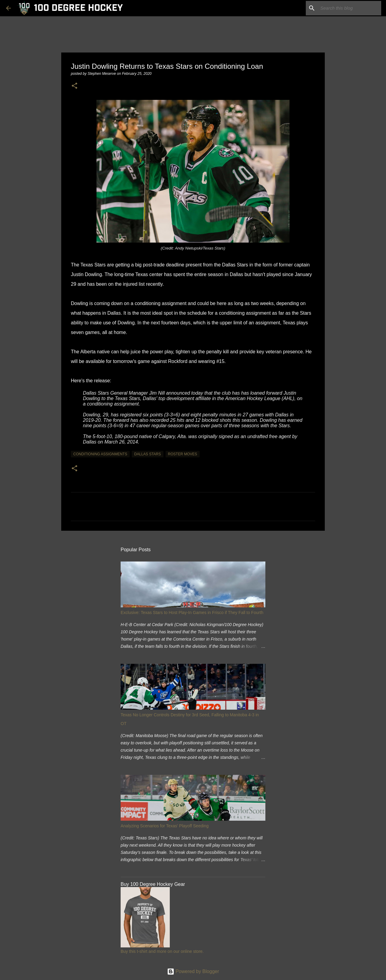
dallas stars (147, 454)
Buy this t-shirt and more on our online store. (162, 951)
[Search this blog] (350, 8)
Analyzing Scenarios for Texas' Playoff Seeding (165, 826)
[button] (74, 86)
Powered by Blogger (193, 971)
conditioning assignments (100, 454)
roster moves (183, 454)
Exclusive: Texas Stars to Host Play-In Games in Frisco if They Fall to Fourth (192, 612)
